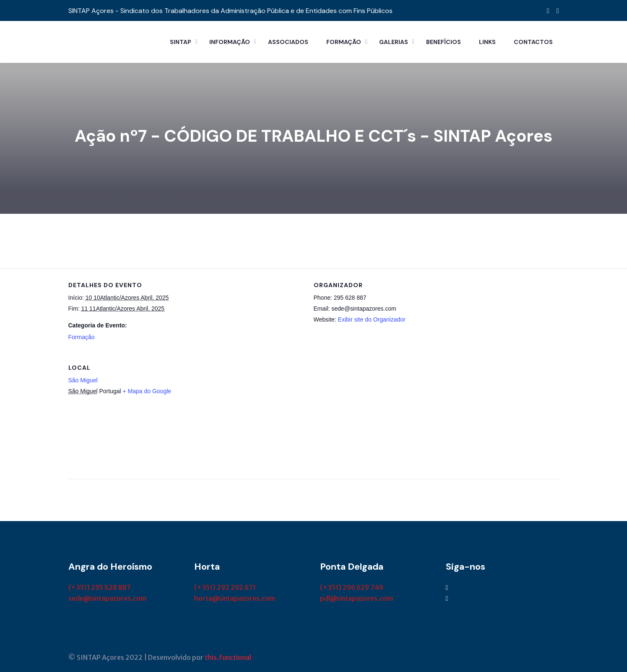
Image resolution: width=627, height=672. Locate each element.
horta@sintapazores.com (235, 598)
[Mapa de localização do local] (515, 409)
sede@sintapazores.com (107, 598)
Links (487, 42)
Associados (288, 42)
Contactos (533, 42)
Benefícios (444, 42)
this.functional (228, 657)
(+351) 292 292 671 (225, 587)
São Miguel (83, 380)
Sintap (181, 42)
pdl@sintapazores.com (356, 598)
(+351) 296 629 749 (352, 587)
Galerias (394, 42)
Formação (344, 42)
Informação (230, 42)
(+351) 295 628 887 (100, 587)
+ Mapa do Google (147, 391)
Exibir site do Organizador (372, 319)
